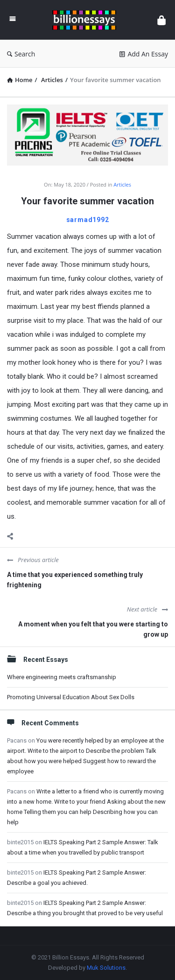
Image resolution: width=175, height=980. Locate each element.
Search (21, 54)
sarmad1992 (88, 220)
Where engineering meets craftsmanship (62, 677)
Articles (122, 184)
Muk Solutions (106, 968)
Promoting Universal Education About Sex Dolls (71, 697)
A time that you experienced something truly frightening (75, 580)
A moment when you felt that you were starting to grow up (93, 629)
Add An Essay (144, 54)
